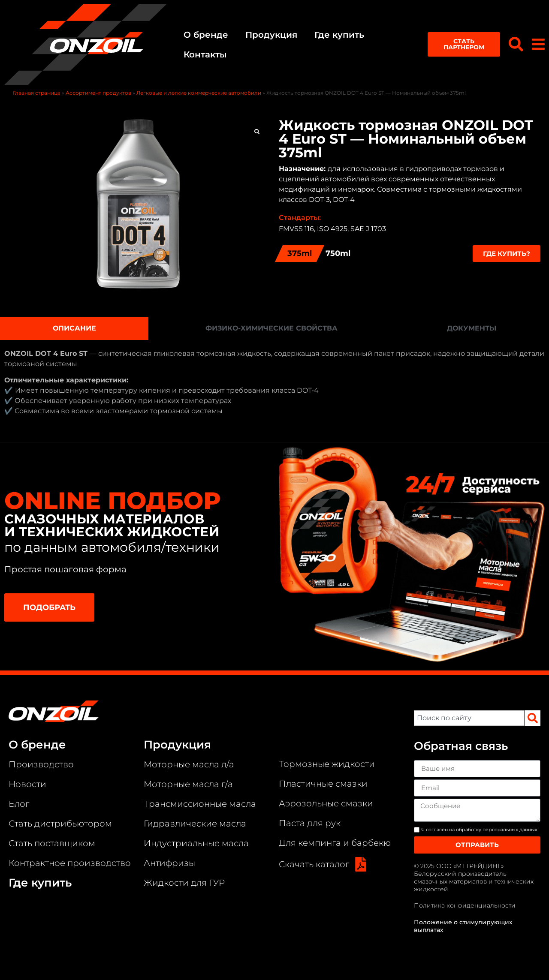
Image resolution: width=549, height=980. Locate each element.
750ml (338, 253)
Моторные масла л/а (189, 764)
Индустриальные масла (196, 842)
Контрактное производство (70, 862)
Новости (27, 783)
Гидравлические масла (195, 823)
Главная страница (37, 92)
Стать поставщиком (52, 842)
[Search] (533, 717)
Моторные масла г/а (188, 783)
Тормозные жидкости (327, 763)
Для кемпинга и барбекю (335, 842)
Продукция (270, 34)
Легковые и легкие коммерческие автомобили (199, 92)
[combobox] (469, 717)
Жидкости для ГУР (184, 882)
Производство (41, 764)
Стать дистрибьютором (60, 823)
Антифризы (169, 862)
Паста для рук (310, 822)
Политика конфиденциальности (465, 905)
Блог (19, 803)
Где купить (338, 34)
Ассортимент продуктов (98, 92)
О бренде (205, 34)
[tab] (74, 328)
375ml (300, 253)
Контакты (204, 54)
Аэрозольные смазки (326, 803)
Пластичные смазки (323, 783)
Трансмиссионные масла (200, 803)
